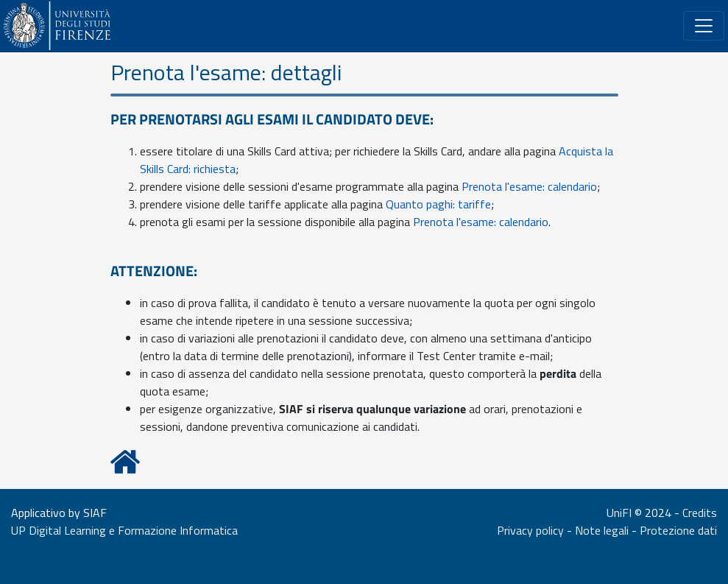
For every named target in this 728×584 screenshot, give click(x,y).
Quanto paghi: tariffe (438, 204)
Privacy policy (530, 530)
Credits (700, 513)
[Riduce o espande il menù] (704, 26)
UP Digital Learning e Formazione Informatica (124, 530)
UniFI (619, 513)
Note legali (602, 530)
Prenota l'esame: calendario (529, 186)
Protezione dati (678, 530)
